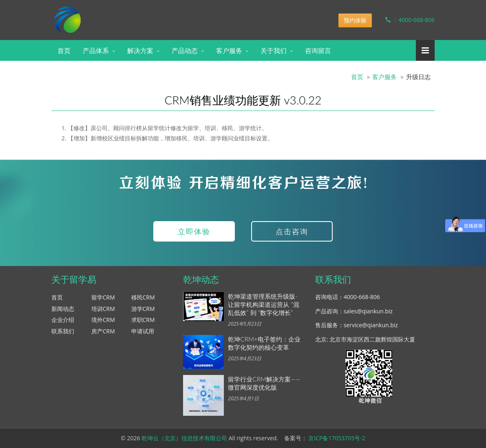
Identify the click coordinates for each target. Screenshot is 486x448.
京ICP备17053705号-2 (337, 438)
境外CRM (103, 320)
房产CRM (103, 331)
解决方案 (140, 50)
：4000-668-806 (404, 20)
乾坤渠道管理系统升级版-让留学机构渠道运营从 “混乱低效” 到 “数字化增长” (263, 304)
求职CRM (143, 320)
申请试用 (143, 331)
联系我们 (63, 331)
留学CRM (103, 297)
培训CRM (103, 309)
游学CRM (143, 309)
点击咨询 (292, 231)
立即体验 (194, 231)
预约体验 (355, 20)
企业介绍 (63, 320)
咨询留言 (318, 50)
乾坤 (116, 14)
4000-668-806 (362, 297)
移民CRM (143, 297)
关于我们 (274, 50)
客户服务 (229, 50)
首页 (64, 50)
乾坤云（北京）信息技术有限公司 (184, 438)
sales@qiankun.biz (368, 311)
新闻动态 (63, 309)
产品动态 (185, 50)
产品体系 (96, 50)
